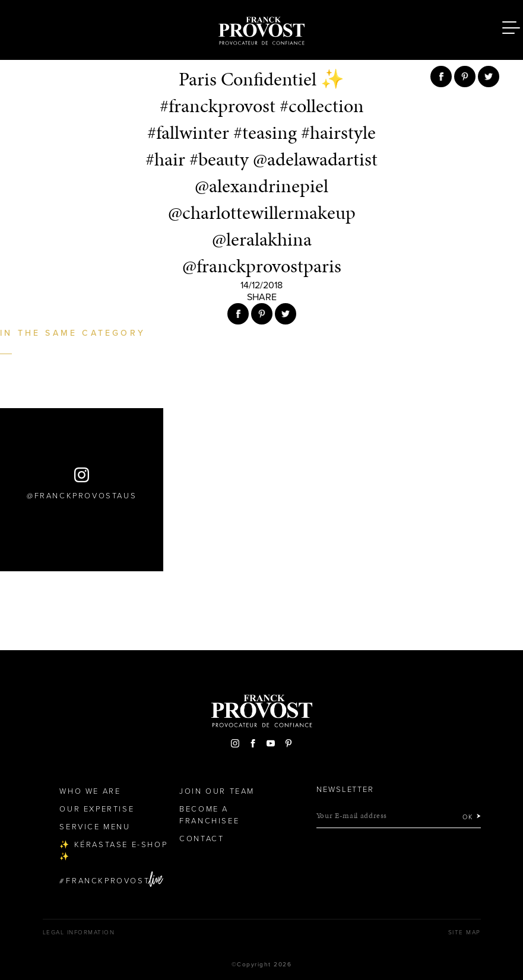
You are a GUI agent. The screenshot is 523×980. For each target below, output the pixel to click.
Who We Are (90, 791)
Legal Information (79, 933)
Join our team (217, 791)
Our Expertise (97, 809)
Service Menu (95, 827)
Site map (465, 933)
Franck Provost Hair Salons (262, 28)
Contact (202, 839)
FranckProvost (108, 881)
